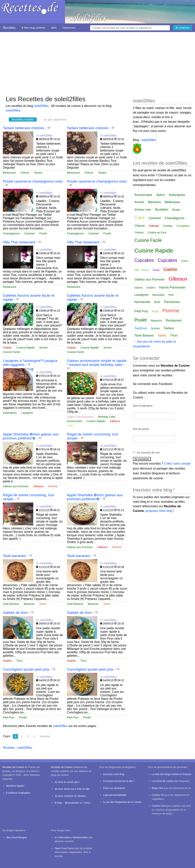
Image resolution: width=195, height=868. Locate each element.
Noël (171, 295)
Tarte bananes (14, 556)
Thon (19, 661)
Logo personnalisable (115, 795)
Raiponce (156, 321)
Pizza (155, 311)
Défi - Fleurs (142, 270)
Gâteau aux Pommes (16, 486)
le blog (58, 803)
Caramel (29, 233)
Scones (156, 328)
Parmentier (172, 302)
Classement (69, 28)
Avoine (44, 348)
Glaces (139, 288)
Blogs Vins (158, 788)
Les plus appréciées (55, 119)
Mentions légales (15, 786)
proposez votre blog (159, 511)
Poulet (43, 233)
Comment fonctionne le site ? (119, 781)
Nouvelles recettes (23, 119)
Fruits (156, 270)
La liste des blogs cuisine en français (172, 774)
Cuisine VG (158, 795)
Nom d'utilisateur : (143, 406)
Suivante (45, 736)
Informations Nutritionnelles (73, 837)
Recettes (9, 28)
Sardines (141, 328)
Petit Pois (9, 717)
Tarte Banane (11, 604)
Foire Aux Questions (114, 788)
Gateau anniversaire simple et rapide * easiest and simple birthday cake (97, 363)
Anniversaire (75, 421)
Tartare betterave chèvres (24, 128)
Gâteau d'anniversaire (80, 417)
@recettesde (72, 803)
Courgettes (183, 226)
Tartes (43, 604)
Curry (184, 261)
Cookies (168, 226)
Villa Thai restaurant (19, 242)
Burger (176, 210)
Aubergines (10, 413)
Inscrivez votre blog (114, 774)
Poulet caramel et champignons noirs (33, 181)
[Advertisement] (97, 62)
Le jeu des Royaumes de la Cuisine (122, 802)
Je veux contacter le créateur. (71, 796)
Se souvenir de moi (148, 453)
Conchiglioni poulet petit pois (26, 669)
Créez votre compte (178, 464)
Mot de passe (141, 429)
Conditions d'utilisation (18, 793)
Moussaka (158, 295)
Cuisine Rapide (25, 348)
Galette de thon (15, 613)
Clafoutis (154, 226)
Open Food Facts (64, 848)
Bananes (29, 604)
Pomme (53, 486)
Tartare (38, 173)
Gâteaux (115, 421)
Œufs (157, 302)
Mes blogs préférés (33, 28)
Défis (54, 28)
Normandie (142, 302)
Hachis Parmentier (172, 287)
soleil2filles (41, 106)
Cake (70, 426)
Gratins (151, 288)
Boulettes (162, 210)
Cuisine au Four (157, 232)
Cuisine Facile (11, 352)
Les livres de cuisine (163, 781)
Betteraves (9, 173)
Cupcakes (144, 260)
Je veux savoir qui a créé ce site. (72, 789)
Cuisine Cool (159, 806)
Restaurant (10, 287)
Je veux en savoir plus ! (67, 782)
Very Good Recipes (17, 837)
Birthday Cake (107, 417)
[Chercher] (183, 28)
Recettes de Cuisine (13, 767)
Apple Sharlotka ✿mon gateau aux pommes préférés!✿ (31, 436)
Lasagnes (27, 413)
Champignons (11, 233)
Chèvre (25, 173)
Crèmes (139, 232)
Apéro (161, 195)
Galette (7, 348)
